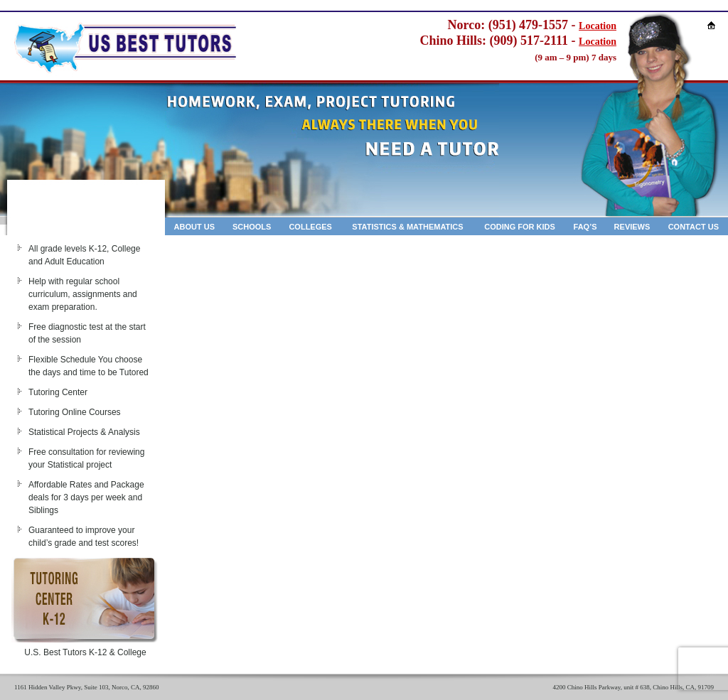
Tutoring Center (58, 392)
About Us (194, 227)
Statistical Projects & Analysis (84, 432)
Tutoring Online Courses (75, 412)
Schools (252, 227)
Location (598, 26)
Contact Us (694, 227)
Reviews (632, 227)
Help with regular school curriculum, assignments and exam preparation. (83, 294)
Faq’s (585, 227)
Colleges (310, 227)
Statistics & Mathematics (407, 227)
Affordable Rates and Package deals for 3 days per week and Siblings (86, 497)
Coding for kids (520, 227)
